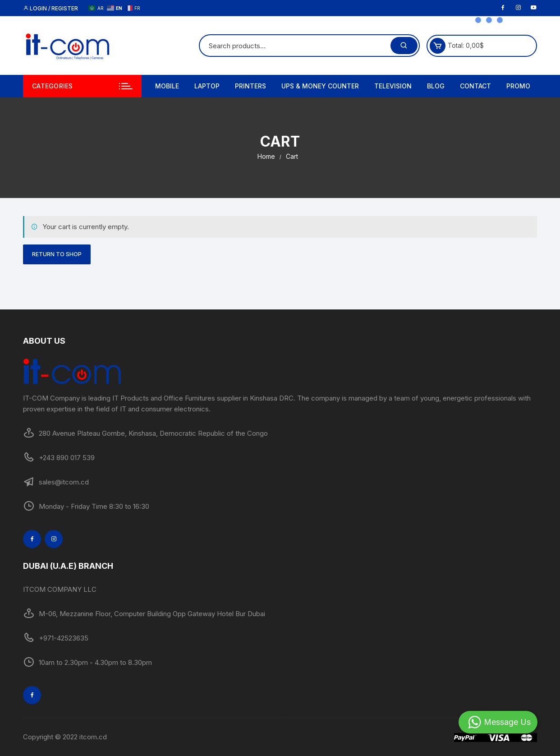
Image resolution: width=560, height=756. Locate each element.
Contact (475, 86)
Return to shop (57, 254)
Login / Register (50, 8)
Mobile (167, 86)
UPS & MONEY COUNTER (320, 86)
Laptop (207, 86)
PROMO (518, 86)
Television (393, 86)
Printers (250, 86)
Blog (436, 86)
